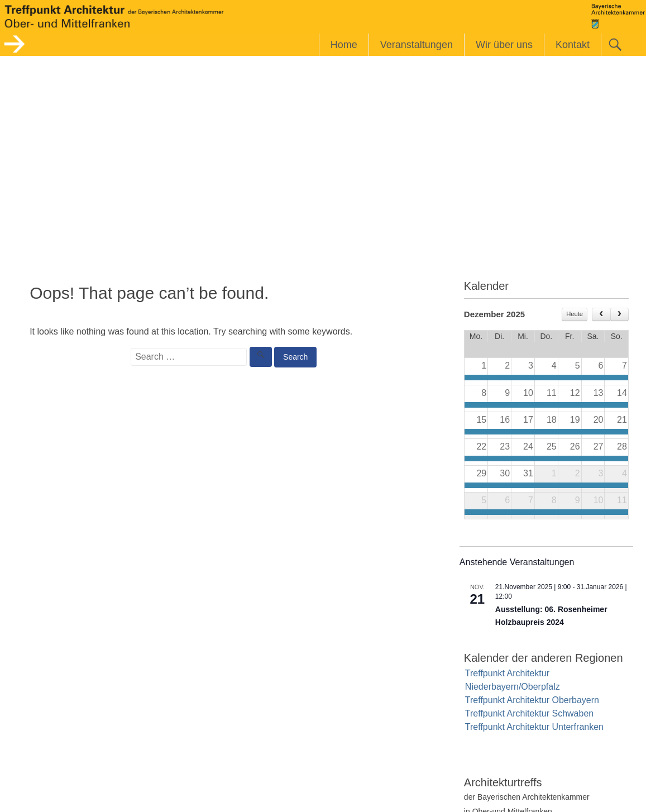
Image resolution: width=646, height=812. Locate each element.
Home (344, 45)
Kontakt (573, 45)
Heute (575, 314)
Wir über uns (504, 45)
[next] (619, 314)
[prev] (601, 314)
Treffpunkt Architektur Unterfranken (534, 727)
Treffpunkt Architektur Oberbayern (532, 700)
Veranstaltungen (417, 45)
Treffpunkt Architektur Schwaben (529, 713)
